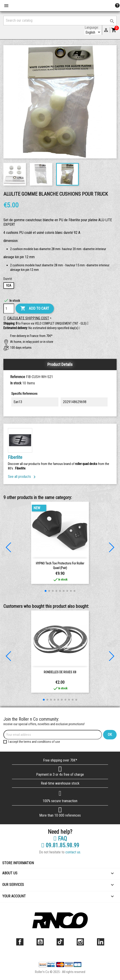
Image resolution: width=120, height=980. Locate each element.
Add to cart (35, 309)
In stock (16, 383)
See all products (23, 477)
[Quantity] (9, 309)
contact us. (73, 852)
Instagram (80, 942)
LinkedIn (101, 942)
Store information (18, 863)
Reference (18, 377)
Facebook (20, 942)
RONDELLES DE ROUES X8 (60, 672)
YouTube (40, 942)
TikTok (60, 942)
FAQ (60, 839)
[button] (80, 328)
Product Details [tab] (60, 364)
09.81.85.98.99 (60, 845)
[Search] (60, 21)
